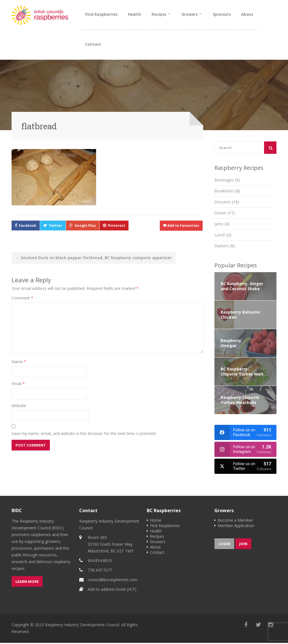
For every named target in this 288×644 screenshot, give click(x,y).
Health (135, 14)
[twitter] (245, 467)
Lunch (223, 236)
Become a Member (235, 521)
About (247, 14)
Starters (225, 247)
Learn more (27, 583)
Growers (190, 14)
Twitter (56, 227)
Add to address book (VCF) (112, 590)
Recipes (159, 14)
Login (224, 545)
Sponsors (222, 14)
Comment (22, 299)
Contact (93, 45)
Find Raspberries (101, 14)
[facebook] (245, 434)
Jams (222, 225)
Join (243, 545)
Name (19, 363)
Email (18, 385)
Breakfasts (227, 192)
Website (19, 407)
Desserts (227, 203)
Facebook (28, 227)
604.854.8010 (100, 562)
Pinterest (117, 227)
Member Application (236, 527)
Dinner (225, 214)
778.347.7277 (100, 571)
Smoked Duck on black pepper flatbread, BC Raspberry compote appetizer (94, 259)
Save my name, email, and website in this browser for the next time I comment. (84, 435)
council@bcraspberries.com (113, 581)
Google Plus (85, 227)
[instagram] (245, 450)
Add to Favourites (181, 227)
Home (156, 521)
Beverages (227, 181)
